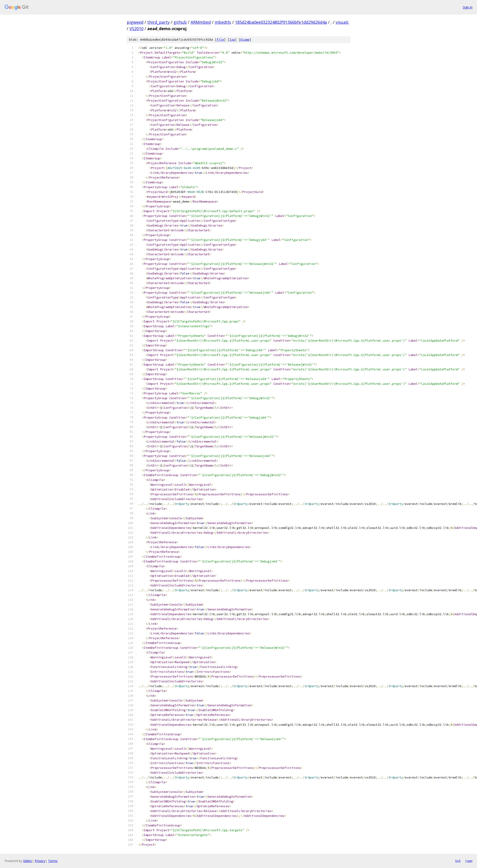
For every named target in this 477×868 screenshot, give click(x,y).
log (232, 40)
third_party (158, 22)
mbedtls (223, 22)
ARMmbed (201, 22)
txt (458, 861)
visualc (342, 22)
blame (245, 40)
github (180, 22)
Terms (53, 861)
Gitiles (28, 861)
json (469, 861)
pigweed (135, 22)
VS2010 (136, 29)
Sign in (468, 7)
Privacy (40, 861)
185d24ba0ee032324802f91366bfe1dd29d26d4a (281, 22)
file (220, 40)
